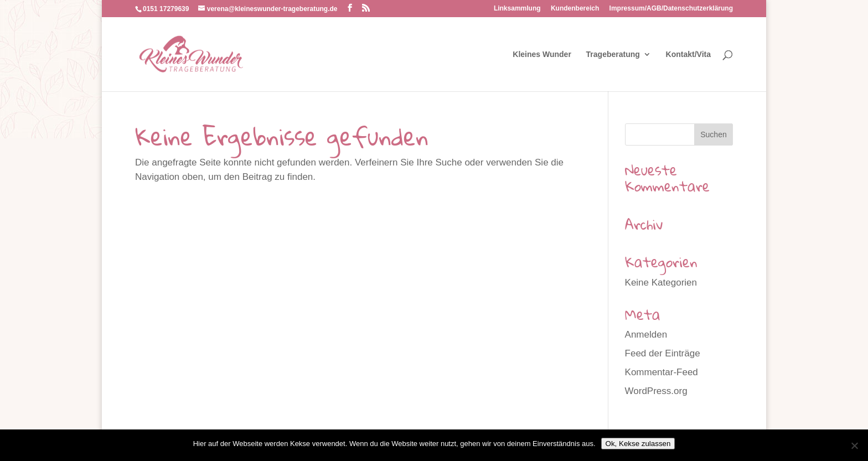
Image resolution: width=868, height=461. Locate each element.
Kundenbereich (575, 9)
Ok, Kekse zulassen (638, 444)
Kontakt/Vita (688, 55)
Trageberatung (613, 55)
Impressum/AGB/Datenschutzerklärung (671, 9)
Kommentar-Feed (662, 372)
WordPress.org (656, 391)
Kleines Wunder (542, 55)
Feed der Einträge (663, 353)
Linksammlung (517, 9)
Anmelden (646, 335)
